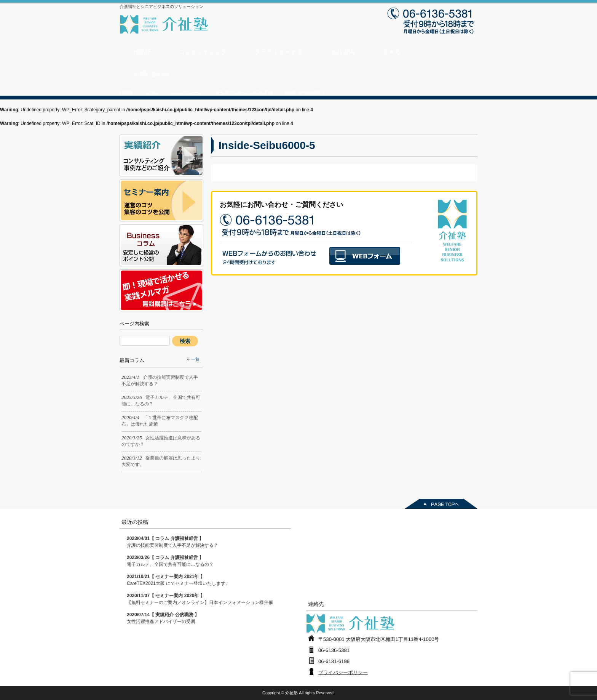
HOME (142, 52)
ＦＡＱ (392, 52)
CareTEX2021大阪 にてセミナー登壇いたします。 (178, 580)
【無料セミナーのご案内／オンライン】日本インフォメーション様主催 (200, 599)
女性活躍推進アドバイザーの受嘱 (163, 618)
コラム (152, 92)
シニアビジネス (187, 92)
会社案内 (343, 52)
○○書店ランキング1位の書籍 (243, 92)
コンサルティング (203, 52)
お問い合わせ (152, 74)
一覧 (195, 359)
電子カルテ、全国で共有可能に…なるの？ (170, 561)
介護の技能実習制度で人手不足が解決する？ (172, 542)
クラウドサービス (279, 52)
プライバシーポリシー (343, 672)
